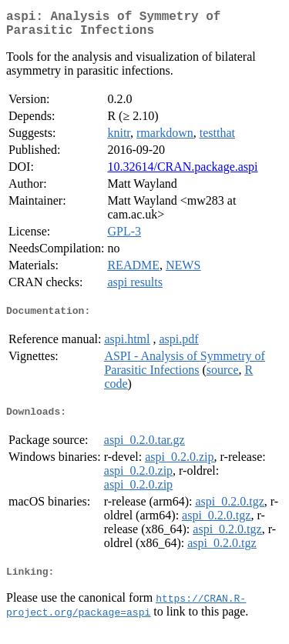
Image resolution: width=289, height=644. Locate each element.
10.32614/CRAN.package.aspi (182, 173)
